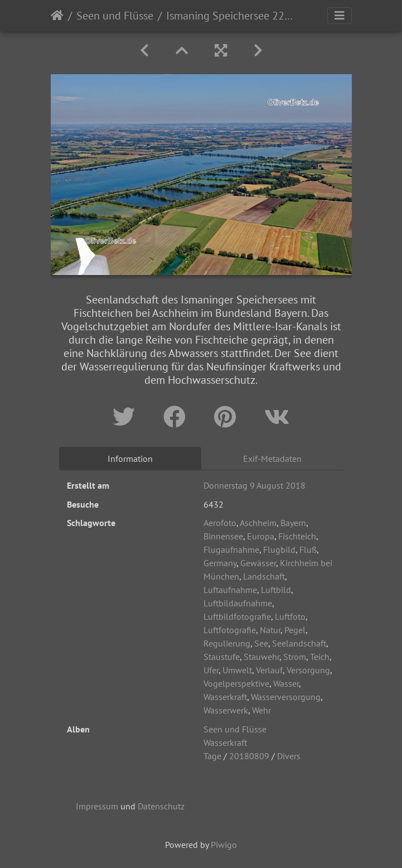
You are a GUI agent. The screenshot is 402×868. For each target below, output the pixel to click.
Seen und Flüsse (115, 16)
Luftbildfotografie (237, 616)
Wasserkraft (225, 697)
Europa (261, 536)
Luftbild (276, 590)
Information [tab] (130, 459)
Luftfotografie (230, 630)
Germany (220, 563)
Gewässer (258, 563)
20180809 (249, 756)
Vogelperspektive (236, 683)
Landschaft (264, 576)
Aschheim (258, 523)
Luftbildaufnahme (238, 603)
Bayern (293, 523)
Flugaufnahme (231, 549)
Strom (295, 657)
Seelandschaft (299, 643)
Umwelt (237, 670)
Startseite (57, 16)
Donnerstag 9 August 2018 (255, 485)
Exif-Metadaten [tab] (272, 459)
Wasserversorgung (286, 697)
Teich (320, 657)
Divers (289, 756)
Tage (212, 756)
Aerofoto (220, 523)
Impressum (97, 806)
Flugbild (279, 549)
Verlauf (269, 670)
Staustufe (222, 657)
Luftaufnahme (230, 590)
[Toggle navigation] (340, 16)
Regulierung (227, 643)
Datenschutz (161, 806)
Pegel (295, 630)
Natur (270, 630)
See (261, 643)
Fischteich (297, 536)
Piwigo (224, 845)
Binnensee (223, 536)
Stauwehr (261, 657)
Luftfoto (290, 616)
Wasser (286, 683)
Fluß (308, 549)
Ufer (211, 670)
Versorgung (308, 670)
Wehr (261, 710)
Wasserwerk (226, 710)
